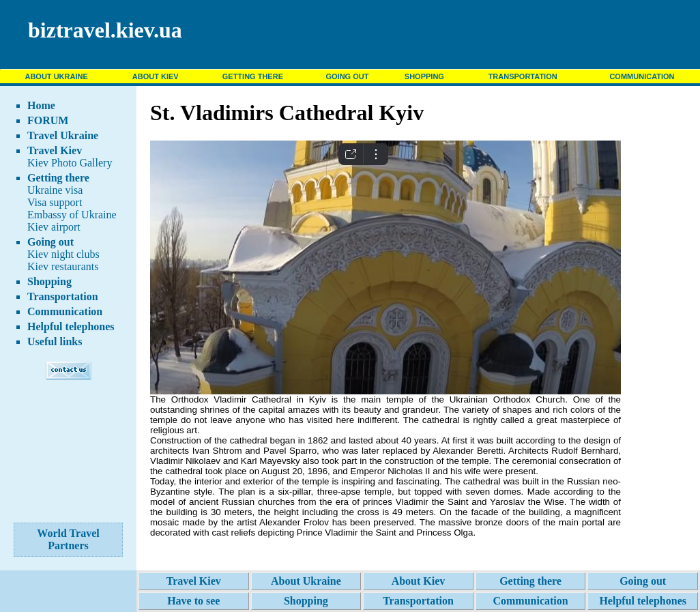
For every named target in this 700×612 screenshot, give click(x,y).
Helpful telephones (71, 326)
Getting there (58, 178)
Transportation (63, 296)
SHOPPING (424, 76)
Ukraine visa (55, 190)
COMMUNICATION (642, 76)
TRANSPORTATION (523, 76)
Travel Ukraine (63, 135)
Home (41, 105)
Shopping (49, 281)
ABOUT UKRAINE (56, 76)
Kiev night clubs (63, 254)
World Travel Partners (68, 539)
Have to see (193, 601)
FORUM (48, 120)
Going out (50, 242)
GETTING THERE (253, 76)
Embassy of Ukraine (72, 215)
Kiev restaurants (63, 266)
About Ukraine (306, 581)
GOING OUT (347, 76)
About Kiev (419, 581)
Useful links (55, 341)
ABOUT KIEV (156, 76)
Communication (65, 311)
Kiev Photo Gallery (70, 163)
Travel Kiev (55, 150)
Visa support (55, 202)
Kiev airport (54, 227)
